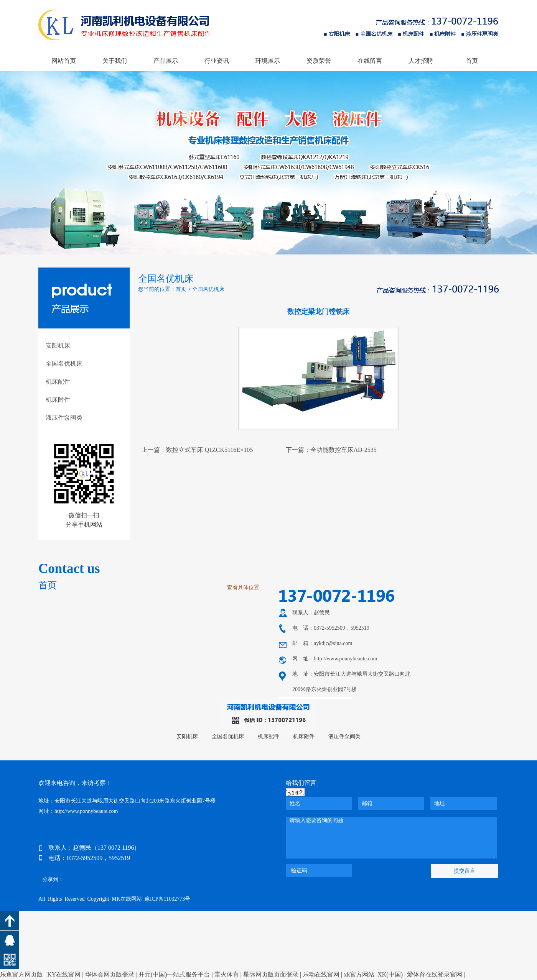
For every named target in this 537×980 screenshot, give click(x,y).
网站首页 (64, 61)
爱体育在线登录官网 (435, 974)
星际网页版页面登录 (271, 974)
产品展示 (166, 61)
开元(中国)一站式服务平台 (174, 974)
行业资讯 (217, 61)
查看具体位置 (243, 587)
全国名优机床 (64, 364)
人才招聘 (421, 61)
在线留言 (370, 61)
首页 (472, 61)
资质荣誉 (319, 61)
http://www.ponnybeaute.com (346, 659)
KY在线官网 (64, 974)
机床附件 (58, 400)
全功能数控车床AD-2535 (343, 450)
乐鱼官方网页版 (21, 974)
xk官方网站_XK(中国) (373, 974)
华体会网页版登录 (110, 974)
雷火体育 (227, 974)
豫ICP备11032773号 (167, 899)
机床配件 (58, 382)
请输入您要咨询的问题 (391, 838)
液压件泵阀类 (64, 418)
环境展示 (268, 61)
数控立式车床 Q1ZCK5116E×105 (209, 450)
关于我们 (115, 61)
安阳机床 (58, 346)
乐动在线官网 (321, 974)
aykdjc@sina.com (333, 643)
